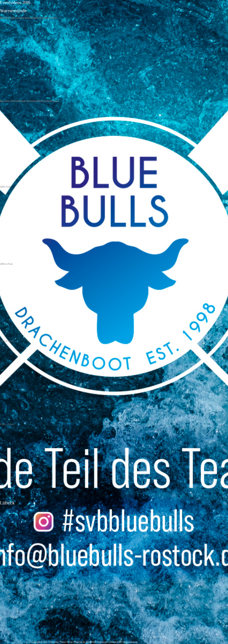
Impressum (103, 642)
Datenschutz (115, 642)
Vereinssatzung (130, 642)
